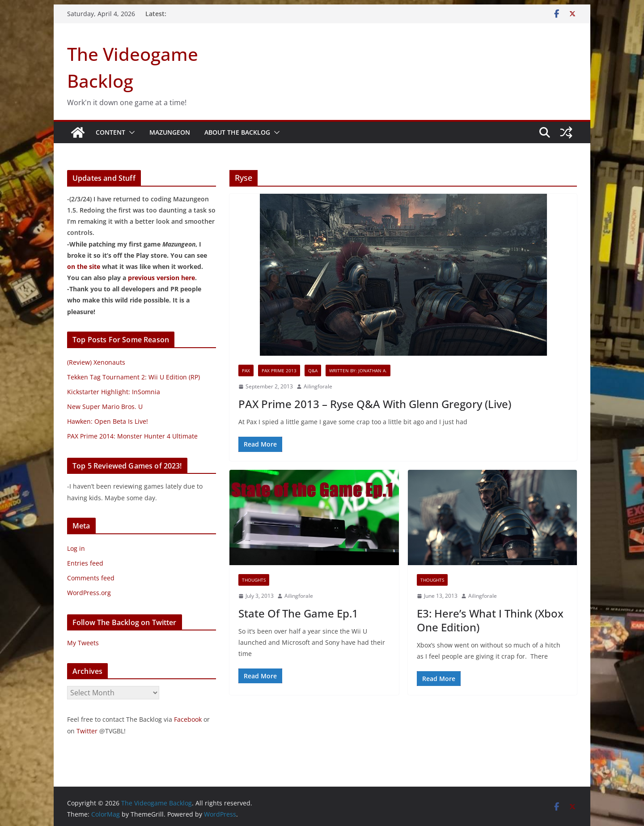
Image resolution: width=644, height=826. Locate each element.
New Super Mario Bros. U (105, 407)
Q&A (313, 370)
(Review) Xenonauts (96, 362)
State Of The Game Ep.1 (298, 613)
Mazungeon (170, 132)
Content (110, 132)
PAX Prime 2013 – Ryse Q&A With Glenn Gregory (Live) (375, 404)
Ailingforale (318, 386)
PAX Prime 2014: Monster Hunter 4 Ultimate (132, 436)
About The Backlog (237, 132)
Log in (76, 548)
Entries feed (85, 563)
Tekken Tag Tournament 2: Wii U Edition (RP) (133, 377)
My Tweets (83, 643)
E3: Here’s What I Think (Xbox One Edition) (490, 620)
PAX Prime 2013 (279, 370)
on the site (84, 266)
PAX (246, 370)
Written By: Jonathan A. (358, 370)
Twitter (87, 731)
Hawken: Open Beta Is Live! (108, 421)
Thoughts (254, 580)
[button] (130, 132)
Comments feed (91, 578)
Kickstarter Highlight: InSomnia (114, 392)
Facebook (188, 719)
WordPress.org (89, 593)
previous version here (161, 278)
